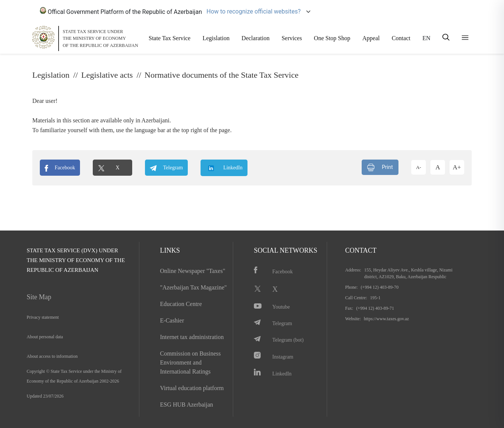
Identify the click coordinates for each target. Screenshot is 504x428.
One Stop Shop (332, 38)
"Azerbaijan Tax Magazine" (193, 287)
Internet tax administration (192, 337)
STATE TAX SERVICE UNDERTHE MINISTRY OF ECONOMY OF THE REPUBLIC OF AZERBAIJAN (100, 38)
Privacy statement (43, 317)
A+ (457, 167)
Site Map (39, 297)
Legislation (216, 38)
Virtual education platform (192, 388)
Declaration (256, 38)
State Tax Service (170, 38)
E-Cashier (172, 320)
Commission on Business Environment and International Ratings (190, 362)
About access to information (52, 356)
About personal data (45, 337)
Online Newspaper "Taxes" (193, 271)
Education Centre (181, 304)
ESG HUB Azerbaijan (186, 405)
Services (292, 38)
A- (419, 167)
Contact (401, 38)
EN (426, 38)
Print (380, 167)
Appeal (371, 38)
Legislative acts (107, 75)
